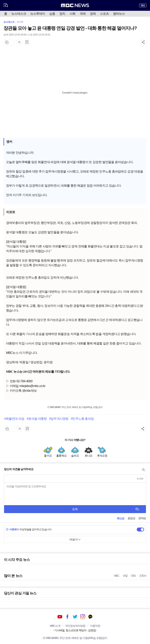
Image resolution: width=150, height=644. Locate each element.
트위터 (75, 617)
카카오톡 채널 (90, 617)
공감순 (131, 518)
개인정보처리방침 (75, 626)
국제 (83, 14)
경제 (93, 14)
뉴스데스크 (19, 14)
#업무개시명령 (59, 419)
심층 (52, 14)
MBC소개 (55, 626)
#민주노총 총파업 (82, 419)
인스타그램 (83, 617)
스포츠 (104, 14)
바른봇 (11, 529)
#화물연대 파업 (14, 419)
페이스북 (67, 617)
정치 (62, 14)
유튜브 (60, 617)
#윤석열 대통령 (37, 419)
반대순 (142, 518)
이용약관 (95, 626)
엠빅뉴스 (119, 14)
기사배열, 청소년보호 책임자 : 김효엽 (75, 630)
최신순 (121, 518)
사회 (72, 14)
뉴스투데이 (38, 14)
